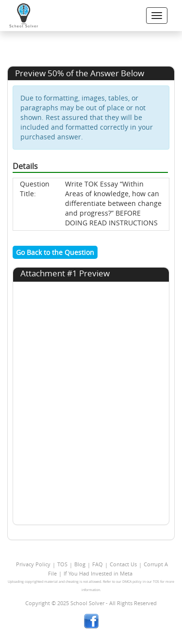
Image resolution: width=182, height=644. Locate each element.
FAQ (98, 564)
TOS (62, 564)
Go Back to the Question (55, 252)
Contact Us (123, 564)
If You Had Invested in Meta (98, 573)
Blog (80, 564)
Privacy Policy (33, 564)
